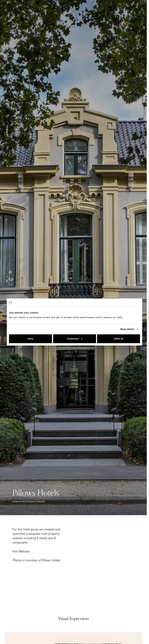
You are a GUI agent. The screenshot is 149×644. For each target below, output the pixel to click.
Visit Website (21, 551)
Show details (127, 329)
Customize (75, 339)
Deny (30, 339)
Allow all (119, 339)
